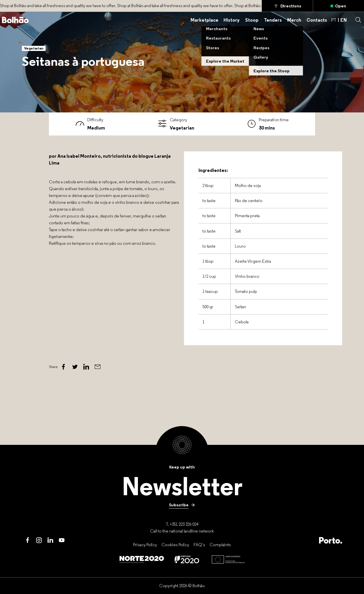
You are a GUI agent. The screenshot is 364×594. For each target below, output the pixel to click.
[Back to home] (15, 20)
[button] (358, 20)
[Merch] (294, 20)
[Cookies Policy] (175, 544)
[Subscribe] (182, 505)
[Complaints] (220, 544)
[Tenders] (273, 20)
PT (334, 20)
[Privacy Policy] (145, 544)
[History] (232, 20)
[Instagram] (39, 540)
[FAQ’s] (199, 544)
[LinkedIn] (50, 540)
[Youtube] (62, 540)
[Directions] (287, 6)
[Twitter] (75, 367)
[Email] (98, 367)
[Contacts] (317, 20)
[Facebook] (63, 367)
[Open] (339, 6)
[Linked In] (86, 367)
